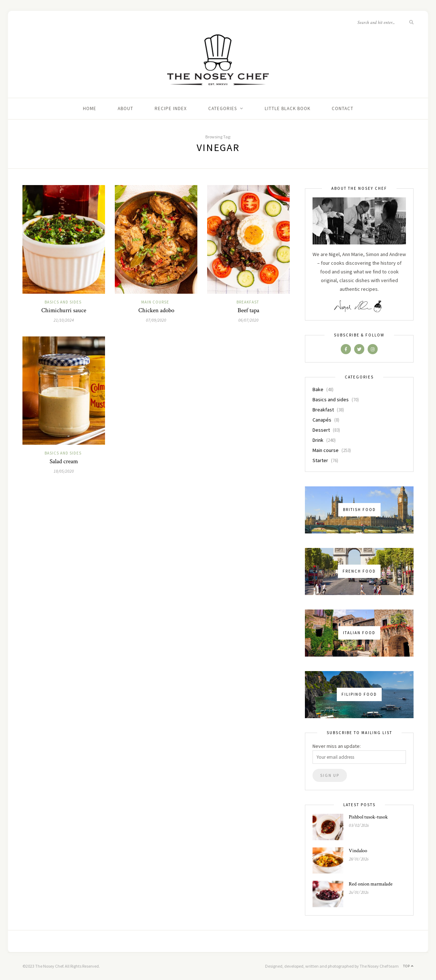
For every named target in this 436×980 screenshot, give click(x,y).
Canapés (322, 420)
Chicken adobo (156, 310)
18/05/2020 (64, 471)
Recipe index (171, 108)
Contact (343, 108)
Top (408, 966)
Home (90, 108)
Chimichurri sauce (64, 310)
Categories (223, 108)
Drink (318, 440)
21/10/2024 (64, 320)
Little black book (288, 108)
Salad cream (64, 461)
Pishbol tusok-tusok (368, 817)
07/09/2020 (156, 320)
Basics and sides (63, 302)
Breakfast (248, 302)
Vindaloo (358, 851)
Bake (318, 389)
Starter (320, 460)
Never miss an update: (337, 746)
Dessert (321, 430)
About (125, 108)
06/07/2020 (248, 320)
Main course (155, 302)
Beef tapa (248, 310)
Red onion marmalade (371, 884)
